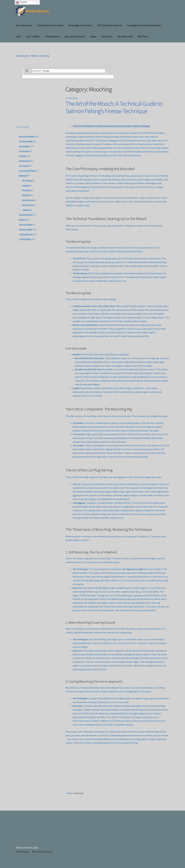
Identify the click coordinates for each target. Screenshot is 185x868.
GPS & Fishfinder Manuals (110, 25)
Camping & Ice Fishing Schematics (144, 25)
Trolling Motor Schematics (50, 25)
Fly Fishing (27, 180)
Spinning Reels (26, 229)
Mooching (79, 793)
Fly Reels (23, 156)
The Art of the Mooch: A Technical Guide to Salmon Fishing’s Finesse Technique (114, 107)
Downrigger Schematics (80, 25)
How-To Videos (33, 36)
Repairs (22, 220)
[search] (68, 71)
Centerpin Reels (26, 141)
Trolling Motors (26, 234)
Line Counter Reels (27, 171)
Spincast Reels (26, 224)
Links (18, 36)
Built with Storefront (42, 851)
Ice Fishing (24, 166)
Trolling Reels (25, 239)
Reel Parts (143, 36)
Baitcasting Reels (27, 136)
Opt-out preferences (75, 36)
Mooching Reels (26, 215)
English (21, 2)
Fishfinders (24, 151)
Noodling (26, 195)
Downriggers (25, 146)
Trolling (26, 210)
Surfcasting (28, 205)
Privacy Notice (53, 36)
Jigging (26, 185)
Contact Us (107, 36)
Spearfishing (28, 200)
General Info (24, 161)
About (93, 36)
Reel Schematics (24, 25)
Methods (23, 176)
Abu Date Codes (125, 36)
